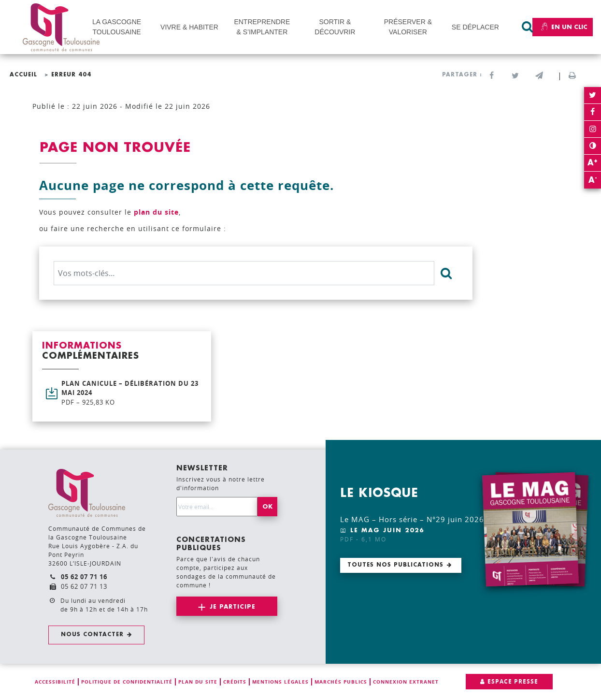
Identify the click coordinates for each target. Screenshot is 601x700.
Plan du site (198, 682)
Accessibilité (55, 682)
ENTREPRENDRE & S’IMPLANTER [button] (262, 27)
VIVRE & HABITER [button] (189, 27)
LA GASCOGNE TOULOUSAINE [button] (117, 27)
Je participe (233, 607)
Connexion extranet (406, 682)
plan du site (156, 212)
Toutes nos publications (395, 565)
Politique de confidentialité (127, 682)
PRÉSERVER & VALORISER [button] (408, 27)
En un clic (563, 27)
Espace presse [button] (513, 681)
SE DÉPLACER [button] (475, 27)
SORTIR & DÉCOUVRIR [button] (335, 27)
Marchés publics (341, 682)
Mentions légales (280, 682)
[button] (539, 76)
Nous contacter (92, 634)
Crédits (235, 682)
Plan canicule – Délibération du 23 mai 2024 (131, 393)
